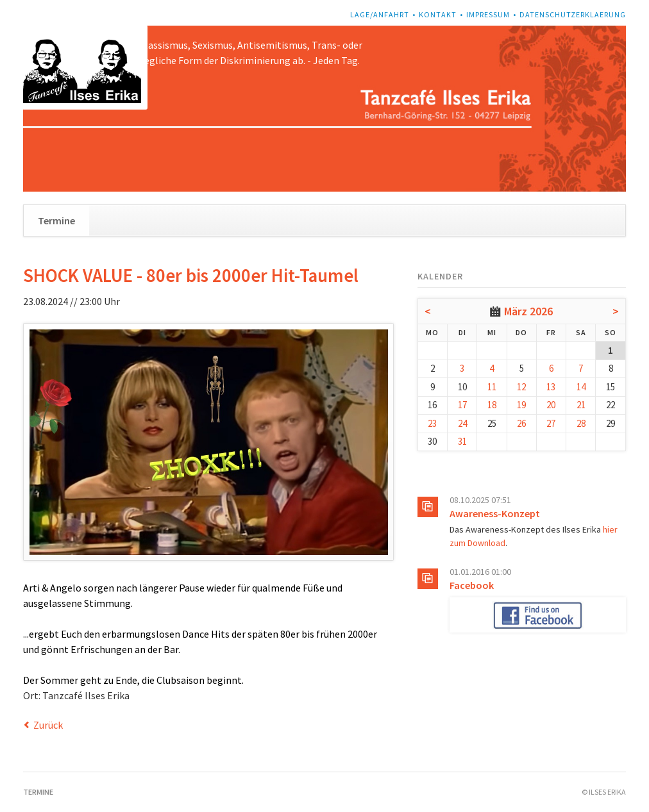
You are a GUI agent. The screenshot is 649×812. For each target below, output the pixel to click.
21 (581, 405)
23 (432, 423)
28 (581, 423)
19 (521, 405)
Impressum (488, 14)
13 (551, 387)
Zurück (48, 725)
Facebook (472, 585)
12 (521, 387)
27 (551, 423)
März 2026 (528, 311)
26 (521, 423)
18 (492, 405)
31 (462, 441)
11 (492, 387)
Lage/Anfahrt (380, 14)
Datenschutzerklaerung (573, 14)
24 (462, 423)
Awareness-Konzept (495, 513)
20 (551, 405)
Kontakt (438, 14)
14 (581, 387)
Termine (56, 220)
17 (462, 405)
